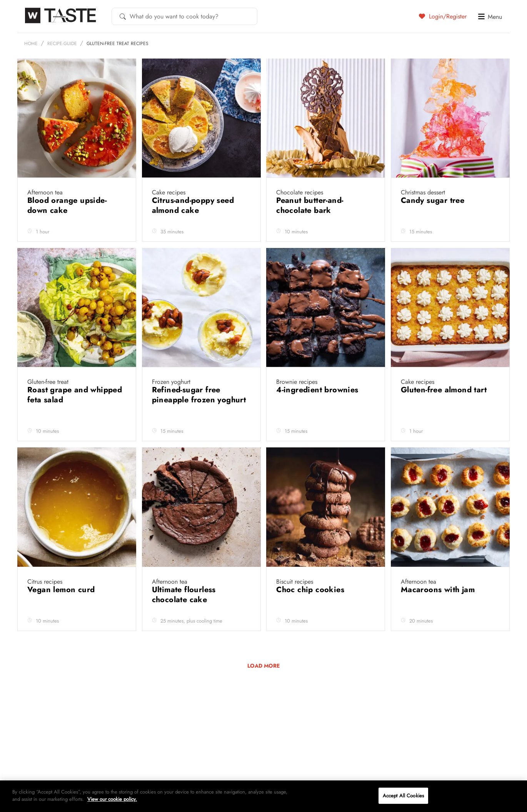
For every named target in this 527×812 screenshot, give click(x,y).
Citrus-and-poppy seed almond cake (193, 224)
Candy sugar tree (434, 219)
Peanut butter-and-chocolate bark (310, 224)
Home (31, 62)
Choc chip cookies (311, 608)
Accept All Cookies (403, 796)
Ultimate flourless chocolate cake (184, 613)
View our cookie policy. (112, 799)
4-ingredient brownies (319, 408)
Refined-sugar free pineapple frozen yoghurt (199, 413)
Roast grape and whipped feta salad (75, 413)
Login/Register (443, 16)
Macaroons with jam (439, 608)
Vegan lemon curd (62, 608)
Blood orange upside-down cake (67, 224)
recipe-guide (62, 62)
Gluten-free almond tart (445, 408)
